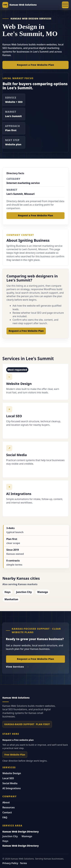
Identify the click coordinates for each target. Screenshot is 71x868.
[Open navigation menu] (65, 5)
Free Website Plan (15, 755)
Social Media (10, 783)
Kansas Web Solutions (23, 5)
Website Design (12, 773)
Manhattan (11, 599)
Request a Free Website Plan (35, 65)
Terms (23, 863)
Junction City (24, 592)
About (6, 802)
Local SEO (8, 778)
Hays (8, 592)
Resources (9, 807)
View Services (15, 667)
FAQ (5, 817)
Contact (7, 812)
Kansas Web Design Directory (21, 832)
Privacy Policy (10, 863)
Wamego (43, 592)
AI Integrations (12, 788)
